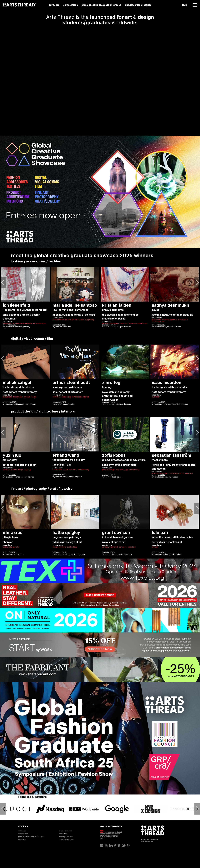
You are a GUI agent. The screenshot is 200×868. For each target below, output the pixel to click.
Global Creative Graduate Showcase (101, 5)
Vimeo (119, 846)
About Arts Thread (65, 831)
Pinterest (128, 846)
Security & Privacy (66, 837)
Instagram (102, 846)
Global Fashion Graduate (138, 5)
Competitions (70, 5)
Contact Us (63, 834)
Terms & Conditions (66, 840)
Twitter (124, 846)
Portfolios (54, 5)
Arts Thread (19, 5)
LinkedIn (111, 846)
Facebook (115, 846)
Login (185, 5)
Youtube (106, 846)
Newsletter (22, 840)
